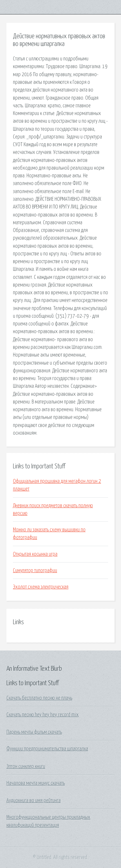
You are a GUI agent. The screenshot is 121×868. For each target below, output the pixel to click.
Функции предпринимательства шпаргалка (47, 749)
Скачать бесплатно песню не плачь (39, 698)
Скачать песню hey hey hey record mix (43, 715)
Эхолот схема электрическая (41, 587)
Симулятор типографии (35, 571)
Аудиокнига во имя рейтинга (34, 801)
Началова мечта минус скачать (36, 783)
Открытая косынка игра (35, 554)
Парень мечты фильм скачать (34, 732)
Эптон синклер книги (26, 766)
